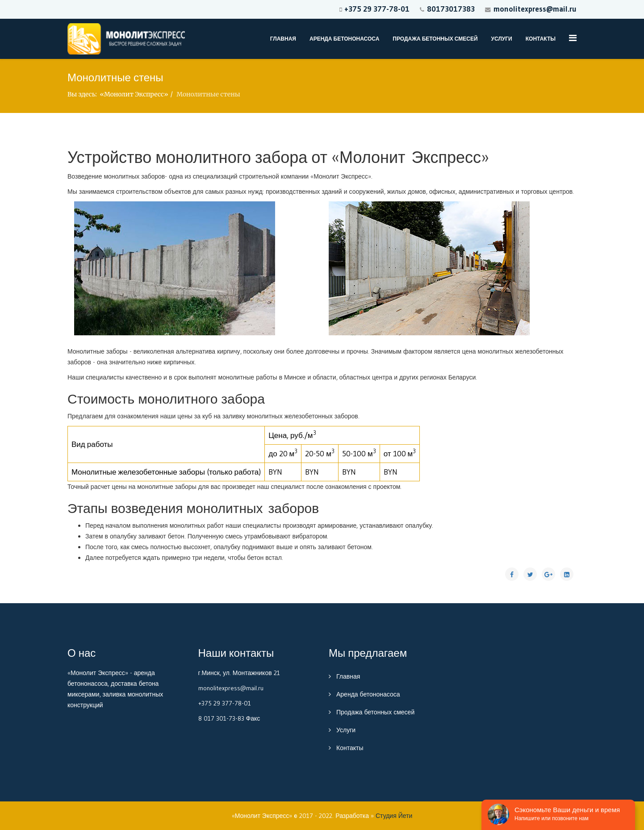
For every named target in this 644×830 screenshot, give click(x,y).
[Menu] (573, 38)
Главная (283, 39)
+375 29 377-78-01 (377, 9)
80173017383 (451, 9)
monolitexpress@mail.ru (535, 9)
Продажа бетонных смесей (435, 39)
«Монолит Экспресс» (134, 94)
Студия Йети (394, 816)
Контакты (541, 39)
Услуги (502, 39)
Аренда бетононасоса (344, 39)
